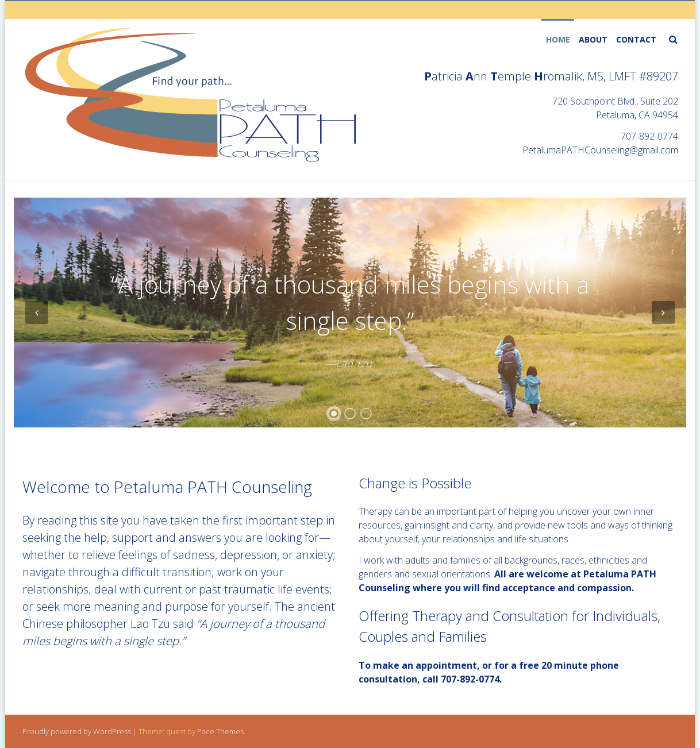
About (593, 39)
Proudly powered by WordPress (77, 731)
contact (636, 39)
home (558, 39)
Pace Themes (220, 731)
